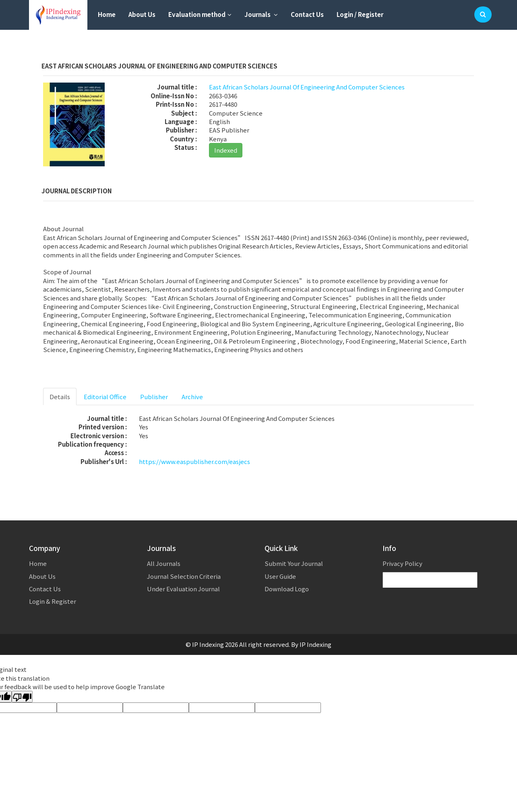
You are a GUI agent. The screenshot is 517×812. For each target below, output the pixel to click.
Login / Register (360, 14)
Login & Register (53, 601)
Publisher (154, 397)
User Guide (280, 576)
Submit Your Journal (294, 563)
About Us (142, 14)
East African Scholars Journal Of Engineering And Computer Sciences (307, 87)
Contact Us (307, 14)
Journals (261, 14)
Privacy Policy (402, 563)
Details (60, 397)
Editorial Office (105, 397)
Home (107, 14)
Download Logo (287, 589)
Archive (192, 397)
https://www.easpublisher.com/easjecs (194, 461)
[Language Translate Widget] (430, 580)
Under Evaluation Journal (183, 589)
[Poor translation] (22, 697)
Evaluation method (200, 14)
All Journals (164, 563)
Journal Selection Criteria (184, 576)
